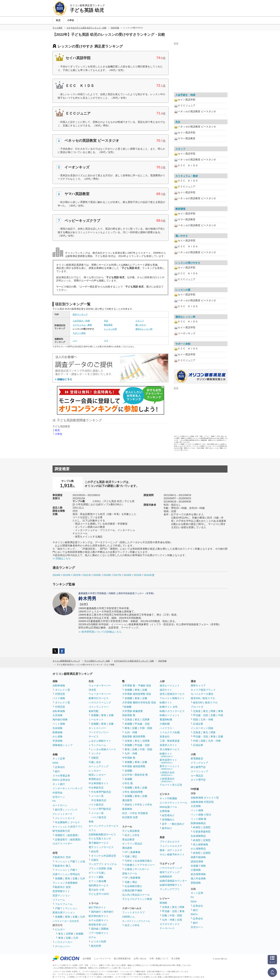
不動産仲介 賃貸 (62, 887)
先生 (106, 321)
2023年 (67, 575)
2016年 (128, 575)
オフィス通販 (96, 877)
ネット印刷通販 (168, 798)
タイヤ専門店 (198, 780)
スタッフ (140, 321)
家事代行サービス (99, 698)
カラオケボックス (170, 924)
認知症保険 (197, 861)
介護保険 (196, 870)
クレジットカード (62, 814)
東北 (61, 934)
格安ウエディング (170, 872)
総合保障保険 (198, 874)
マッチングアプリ (170, 889)
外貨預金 (57, 793)
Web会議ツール (168, 807)
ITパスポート (142, 869)
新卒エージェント (170, 767)
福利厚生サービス (99, 885)
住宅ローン (59, 797)
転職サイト (166, 703)
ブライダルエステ (170, 842)
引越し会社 (95, 762)
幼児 (57, 430)
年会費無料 (61, 822)
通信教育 (127, 800)
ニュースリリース (102, 959)
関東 (182, 907)
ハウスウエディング (171, 868)
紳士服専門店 (198, 767)
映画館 (163, 903)
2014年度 (149, 575)
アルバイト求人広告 (171, 785)
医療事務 (135, 852)
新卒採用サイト (168, 761)
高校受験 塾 (129, 715)
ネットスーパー (97, 728)
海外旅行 (109, 912)
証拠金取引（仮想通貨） (69, 839)
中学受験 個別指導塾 (134, 766)
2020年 (97, 575)
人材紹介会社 (167, 774)
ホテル (92, 937)
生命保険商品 (198, 836)
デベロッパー (62, 946)
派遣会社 (165, 736)
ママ (106, 341)
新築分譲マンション (64, 912)
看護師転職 (166, 719)
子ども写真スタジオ (100, 839)
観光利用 (96, 946)
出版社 (95, 860)
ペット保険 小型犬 (201, 815)
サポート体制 (79, 333)
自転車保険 (59, 711)
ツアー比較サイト (99, 933)
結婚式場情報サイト (171, 885)
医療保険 (57, 732)
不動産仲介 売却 (62, 857)
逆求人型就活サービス (172, 694)
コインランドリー (99, 707)
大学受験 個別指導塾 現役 (137, 694)
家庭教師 (127, 809)
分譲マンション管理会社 (66, 874)
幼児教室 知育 (130, 817)
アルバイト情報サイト (172, 698)
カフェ (92, 830)
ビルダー (60, 929)
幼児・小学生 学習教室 (135, 813)
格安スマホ (211, 703)
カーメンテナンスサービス (104, 826)
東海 (67, 878)
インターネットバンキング (67, 788)
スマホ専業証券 (61, 776)
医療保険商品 (198, 823)
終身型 (197, 827)
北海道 (128, 719)
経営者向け (168, 815)
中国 (221, 715)
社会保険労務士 (143, 861)
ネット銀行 (59, 784)
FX (54, 801)
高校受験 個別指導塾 (134, 736)
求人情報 (176, 959)
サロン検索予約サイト (172, 854)
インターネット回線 (202, 728)
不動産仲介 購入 (62, 866)
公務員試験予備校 (132, 890)
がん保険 (57, 736)
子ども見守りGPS (99, 894)
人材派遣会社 (167, 780)
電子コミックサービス (101, 847)
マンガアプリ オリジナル (103, 864)
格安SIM (198, 703)
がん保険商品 (198, 849)
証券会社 (60, 767)
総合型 (95, 851)
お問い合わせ (140, 959)
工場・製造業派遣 (170, 741)
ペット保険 (59, 724)
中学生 (138, 805)
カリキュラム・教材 (82, 325)
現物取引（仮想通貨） (67, 835)
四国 (196, 719)
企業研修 (165, 811)
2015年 (138, 575)
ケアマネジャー (146, 865)
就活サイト (166, 690)
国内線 (95, 929)
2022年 (77, 575)
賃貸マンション (61, 895)
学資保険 (57, 741)
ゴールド (75, 822)
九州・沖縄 (131, 732)
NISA (55, 763)
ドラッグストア (199, 763)
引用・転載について (159, 959)
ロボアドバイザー (62, 844)
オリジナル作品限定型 (104, 856)
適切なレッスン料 (144, 329)
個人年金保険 (198, 878)
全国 (179, 920)
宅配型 (95, 758)
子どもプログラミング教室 (137, 899)
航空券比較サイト (99, 916)
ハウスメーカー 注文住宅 (66, 921)
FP (126, 852)
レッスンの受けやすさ (188, 263)
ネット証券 (59, 758)
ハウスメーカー (64, 942)
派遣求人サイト (168, 745)
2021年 (87, 575)
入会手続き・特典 (81, 321)
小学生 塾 (127, 783)
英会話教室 (128, 839)
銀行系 (59, 810)
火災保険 (57, 715)
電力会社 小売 (96, 890)
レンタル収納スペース (104, 749)
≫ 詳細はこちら (62, 558)
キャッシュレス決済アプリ (67, 827)
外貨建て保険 (198, 866)
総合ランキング (80, 314)
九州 (82, 878)
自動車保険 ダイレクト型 (205, 798)
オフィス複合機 (97, 881)
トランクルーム (97, 745)
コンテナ (96, 753)
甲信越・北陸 (142, 724)
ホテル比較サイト (99, 920)
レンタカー (95, 771)
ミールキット (96, 719)
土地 (82, 861)
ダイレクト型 (62, 690)
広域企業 (198, 724)
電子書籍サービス (99, 843)
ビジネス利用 (99, 942)
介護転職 (165, 724)
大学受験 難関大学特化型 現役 (139, 703)
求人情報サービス (170, 749)
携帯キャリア (198, 686)
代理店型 (60, 694)
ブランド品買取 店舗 (100, 868)
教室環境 (108, 325)
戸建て (74, 861)
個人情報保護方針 (122, 959)
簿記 (135, 856)
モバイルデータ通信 (202, 694)
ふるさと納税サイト (100, 741)
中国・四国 (146, 728)
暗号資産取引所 (61, 831)
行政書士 (130, 865)
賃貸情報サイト (61, 891)
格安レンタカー (97, 775)
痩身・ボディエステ (171, 850)
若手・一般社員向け (173, 824)
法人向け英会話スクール (136, 895)
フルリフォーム (64, 904)
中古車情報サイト (99, 783)
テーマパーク (167, 928)
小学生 (59, 434)
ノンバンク (71, 810)
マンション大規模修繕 (65, 883)
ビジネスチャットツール (173, 803)
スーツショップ (199, 771)
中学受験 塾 (129, 758)
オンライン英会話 (132, 844)
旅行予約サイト (97, 907)
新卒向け (167, 828)
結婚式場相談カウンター (173, 881)
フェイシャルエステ (171, 846)
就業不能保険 (198, 857)
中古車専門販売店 (101, 792)
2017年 (117, 575)
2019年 (107, 575)
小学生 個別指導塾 (132, 792)
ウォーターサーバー (100, 686)
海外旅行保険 (60, 719)
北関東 (69, 934)
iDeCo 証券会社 (61, 780)
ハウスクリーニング (100, 703)
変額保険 (196, 883)
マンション (61, 861)
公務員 (128, 869)
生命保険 (57, 728)
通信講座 (127, 848)
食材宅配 (94, 711)
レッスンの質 (110, 329)
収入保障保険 (201, 844)
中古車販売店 (96, 788)
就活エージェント (170, 686)
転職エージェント (170, 715)
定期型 (207, 827)
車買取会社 (95, 779)
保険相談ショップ (62, 745)
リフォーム (59, 900)
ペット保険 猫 (199, 819)
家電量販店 (197, 758)
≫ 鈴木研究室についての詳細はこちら (100, 632)
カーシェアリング (99, 766)
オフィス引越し (97, 873)
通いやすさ (141, 325)
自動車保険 (59, 686)
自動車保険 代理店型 (202, 802)
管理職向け (168, 820)
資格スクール (130, 873)
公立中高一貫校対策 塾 (135, 775)
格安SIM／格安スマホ (203, 698)
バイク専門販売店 (101, 809)
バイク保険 (59, 698)
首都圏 (59, 878)
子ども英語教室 (131, 831)
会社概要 (87, 959)
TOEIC (128, 861)
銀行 (57, 771)
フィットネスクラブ (133, 912)
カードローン (60, 805)
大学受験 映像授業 (132, 711)
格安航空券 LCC (98, 925)
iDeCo (194, 914)
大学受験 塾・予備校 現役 (137, 686)
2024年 (57, 575)
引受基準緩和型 (202, 832)
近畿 (75, 878)
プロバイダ (197, 707)
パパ (75, 341)
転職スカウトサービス (172, 711)
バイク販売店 (96, 805)
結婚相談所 (166, 876)
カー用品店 (197, 776)
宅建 (127, 856)
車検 (91, 822)
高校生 (128, 805)
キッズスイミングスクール (136, 921)
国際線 (105, 929)
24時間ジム (129, 917)
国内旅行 (96, 912)
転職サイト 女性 (169, 707)
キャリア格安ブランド (203, 690)
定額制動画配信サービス (102, 834)
